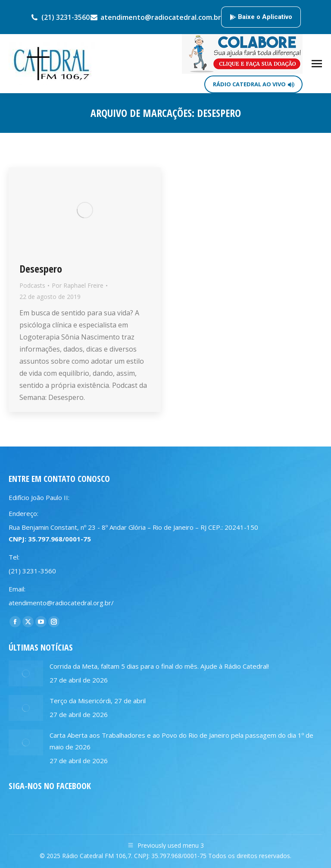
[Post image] (26, 673)
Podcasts (32, 285)
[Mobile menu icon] (317, 64)
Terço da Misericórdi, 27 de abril (98, 701)
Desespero (41, 269)
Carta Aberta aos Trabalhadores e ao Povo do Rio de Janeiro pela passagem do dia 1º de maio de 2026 (181, 741)
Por (78, 285)
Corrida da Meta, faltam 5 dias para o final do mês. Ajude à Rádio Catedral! (159, 666)
